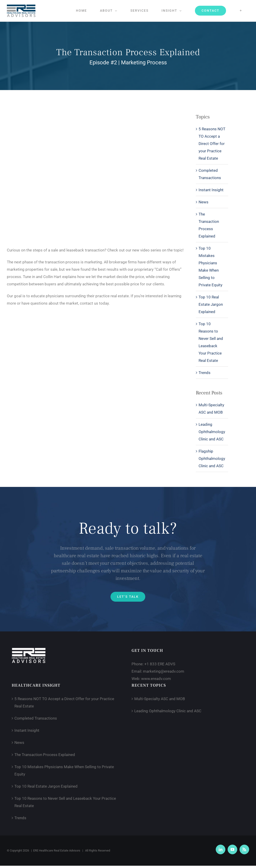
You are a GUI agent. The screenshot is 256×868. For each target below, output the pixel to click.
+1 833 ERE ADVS (160, 664)
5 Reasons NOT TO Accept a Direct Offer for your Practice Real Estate (212, 144)
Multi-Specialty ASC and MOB (160, 699)
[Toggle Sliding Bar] (241, 11)
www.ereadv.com (156, 679)
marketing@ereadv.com (164, 671)
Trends (205, 373)
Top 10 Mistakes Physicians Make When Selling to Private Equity (210, 267)
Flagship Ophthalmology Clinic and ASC (212, 459)
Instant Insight (211, 190)
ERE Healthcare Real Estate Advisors (57, 850)
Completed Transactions (210, 174)
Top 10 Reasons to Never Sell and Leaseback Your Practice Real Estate (211, 342)
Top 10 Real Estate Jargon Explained (211, 304)
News (203, 202)
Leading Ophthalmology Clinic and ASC (212, 432)
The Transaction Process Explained (209, 225)
